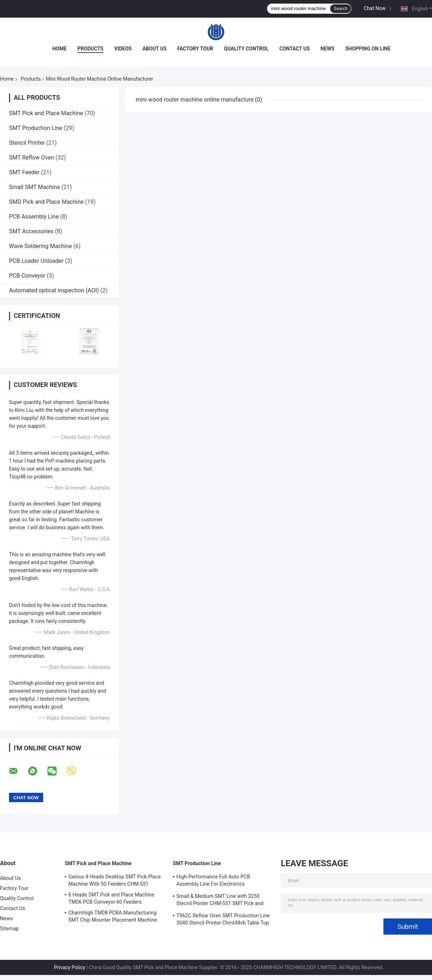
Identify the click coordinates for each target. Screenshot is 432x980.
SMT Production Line (36, 128)
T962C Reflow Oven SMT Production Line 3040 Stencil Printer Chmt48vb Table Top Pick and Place (223, 920)
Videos (123, 49)
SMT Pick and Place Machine (46, 113)
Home (59, 49)
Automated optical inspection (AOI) (54, 290)
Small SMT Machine (35, 187)
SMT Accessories (31, 231)
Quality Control (246, 49)
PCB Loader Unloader (36, 261)
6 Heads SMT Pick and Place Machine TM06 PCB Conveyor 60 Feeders (111, 898)
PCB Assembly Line (34, 217)
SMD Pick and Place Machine (46, 202)
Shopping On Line (368, 49)
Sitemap (9, 929)
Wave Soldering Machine (40, 246)
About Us (155, 49)
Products (90, 49)
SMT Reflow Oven (31, 158)
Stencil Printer (27, 143)
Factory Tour (195, 49)
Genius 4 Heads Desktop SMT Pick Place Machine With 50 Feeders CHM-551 (115, 880)
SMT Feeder (24, 172)
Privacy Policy (69, 967)
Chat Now (375, 8)
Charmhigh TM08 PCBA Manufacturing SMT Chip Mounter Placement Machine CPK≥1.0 (113, 917)
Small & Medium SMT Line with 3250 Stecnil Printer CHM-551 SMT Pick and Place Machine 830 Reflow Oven (220, 901)
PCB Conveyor (27, 276)
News (327, 49)
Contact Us (294, 49)
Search (341, 9)
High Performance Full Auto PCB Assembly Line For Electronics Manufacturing (213, 881)
